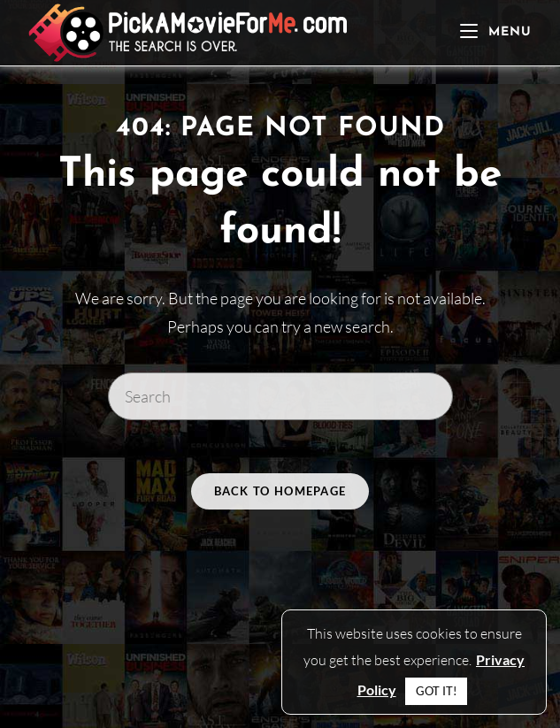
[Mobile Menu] (496, 32)
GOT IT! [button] (436, 691)
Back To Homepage (280, 491)
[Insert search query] (280, 396)
